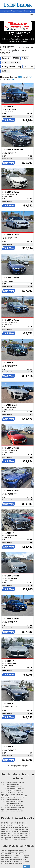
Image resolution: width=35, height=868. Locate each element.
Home (3, 11)
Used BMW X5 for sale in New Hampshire (14, 852)
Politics (13, 11)
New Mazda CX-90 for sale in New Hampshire (15, 826)
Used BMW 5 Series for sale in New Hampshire (15, 858)
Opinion (32, 11)
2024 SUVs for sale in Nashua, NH (11, 803)
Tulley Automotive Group (12, 67)
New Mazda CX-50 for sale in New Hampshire (15, 824)
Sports (26, 11)
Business (20, 11)
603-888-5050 (21, 42)
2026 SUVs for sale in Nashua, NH (11, 787)
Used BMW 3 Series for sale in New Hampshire (15, 856)
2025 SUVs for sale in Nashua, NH (11, 800)
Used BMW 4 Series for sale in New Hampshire (15, 861)
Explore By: (6, 58)
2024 (16, 58)
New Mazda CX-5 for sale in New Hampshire (14, 822)
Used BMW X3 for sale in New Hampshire (14, 850)
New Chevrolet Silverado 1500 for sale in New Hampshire (15, 837)
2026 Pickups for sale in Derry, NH (11, 790)
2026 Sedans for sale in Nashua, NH (12, 794)
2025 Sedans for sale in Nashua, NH (12, 802)
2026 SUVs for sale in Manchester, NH (13, 788)
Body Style (15, 62)
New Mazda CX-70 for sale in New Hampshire (15, 830)
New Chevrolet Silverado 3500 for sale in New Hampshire (15, 839)
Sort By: (5, 71)
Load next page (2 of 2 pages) (17, 766)
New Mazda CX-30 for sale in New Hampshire (15, 828)
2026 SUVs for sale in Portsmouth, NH (13, 783)
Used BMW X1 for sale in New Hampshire (14, 854)
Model (5, 62)
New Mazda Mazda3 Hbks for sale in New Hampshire (17, 832)
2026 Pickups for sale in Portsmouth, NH (13, 792)
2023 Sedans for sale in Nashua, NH (12, 811)
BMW (25, 58)
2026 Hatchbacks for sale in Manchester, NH (14, 796)
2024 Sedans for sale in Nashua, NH (12, 805)
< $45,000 (29, 67)
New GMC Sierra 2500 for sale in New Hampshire (16, 835)
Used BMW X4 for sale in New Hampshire (14, 863)
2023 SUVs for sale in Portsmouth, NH (13, 807)
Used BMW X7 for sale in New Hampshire (14, 860)
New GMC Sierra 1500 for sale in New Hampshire (16, 833)
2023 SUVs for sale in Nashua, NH (11, 809)
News (8, 11)
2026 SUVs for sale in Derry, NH (11, 785)
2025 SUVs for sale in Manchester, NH (13, 798)
